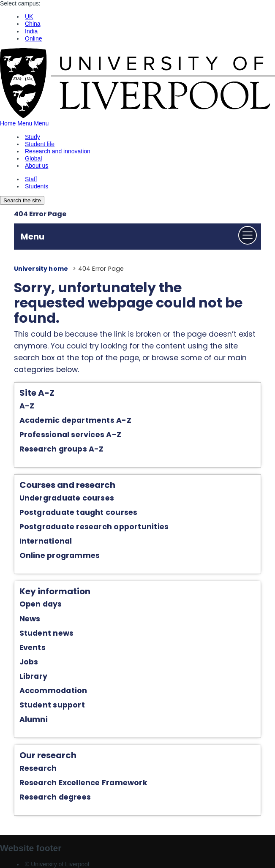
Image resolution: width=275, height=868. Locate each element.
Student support (52, 705)
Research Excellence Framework (83, 783)
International (46, 541)
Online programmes (60, 555)
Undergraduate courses (67, 498)
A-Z (27, 406)
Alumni (34, 719)
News (30, 619)
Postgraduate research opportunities (94, 527)
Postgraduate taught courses (79, 512)
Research (38, 768)
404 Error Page (40, 214)
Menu (33, 237)
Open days (41, 604)
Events (33, 648)
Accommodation (53, 691)
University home (41, 269)
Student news (47, 633)
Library (34, 676)
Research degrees (55, 797)
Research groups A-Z (62, 449)
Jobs (29, 662)
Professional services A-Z (70, 435)
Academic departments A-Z (75, 420)
